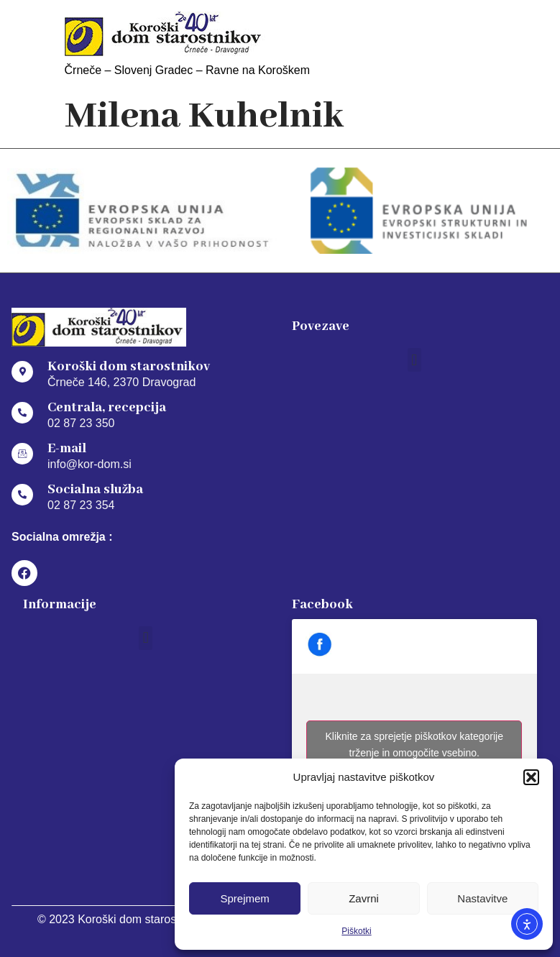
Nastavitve (482, 898)
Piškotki (356, 931)
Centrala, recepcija (107, 408)
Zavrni (364, 898)
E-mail (67, 449)
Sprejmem (244, 898)
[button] (531, 777)
